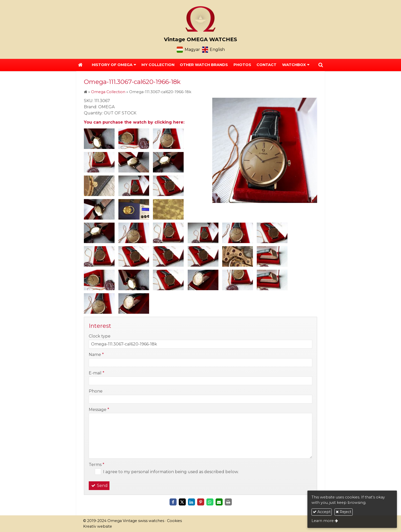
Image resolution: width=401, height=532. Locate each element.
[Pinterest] (201, 502)
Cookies (174, 521)
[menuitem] (158, 65)
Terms (97, 465)
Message (99, 410)
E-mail (97, 373)
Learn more (323, 521)
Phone (96, 391)
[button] (321, 65)
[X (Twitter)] (182, 502)
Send (99, 486)
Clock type (100, 336)
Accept (322, 512)
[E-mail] (219, 502)
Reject (344, 512)
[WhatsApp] (210, 502)
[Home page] (201, 19)
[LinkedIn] (191, 502)
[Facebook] (173, 502)
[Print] (228, 502)
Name (96, 355)
